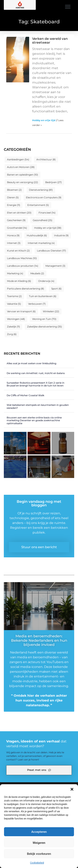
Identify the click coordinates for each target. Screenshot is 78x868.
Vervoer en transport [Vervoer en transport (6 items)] (21, 311)
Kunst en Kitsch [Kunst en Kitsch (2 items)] (18, 251)
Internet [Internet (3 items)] (14, 243)
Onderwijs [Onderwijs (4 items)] (46, 281)
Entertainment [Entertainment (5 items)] (38, 205)
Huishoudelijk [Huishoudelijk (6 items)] (37, 235)
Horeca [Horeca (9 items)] (13, 235)
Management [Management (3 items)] (55, 266)
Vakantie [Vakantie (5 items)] (14, 304)
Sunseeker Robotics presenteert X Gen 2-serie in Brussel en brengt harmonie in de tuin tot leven (35, 384)
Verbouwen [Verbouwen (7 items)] (37, 304)
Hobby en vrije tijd (44, 120)
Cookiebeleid (37, 863)
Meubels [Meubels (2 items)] (37, 273)
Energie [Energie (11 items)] (14, 205)
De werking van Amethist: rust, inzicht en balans (36, 373)
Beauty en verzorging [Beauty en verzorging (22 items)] (23, 182)
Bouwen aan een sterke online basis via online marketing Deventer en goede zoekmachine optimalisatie (34, 420)
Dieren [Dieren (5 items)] (13, 197)
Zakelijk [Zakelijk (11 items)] (13, 327)
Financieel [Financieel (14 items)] (47, 213)
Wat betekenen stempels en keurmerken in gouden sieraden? (38, 406)
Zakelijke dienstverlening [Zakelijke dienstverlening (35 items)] (45, 327)
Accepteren (39, 832)
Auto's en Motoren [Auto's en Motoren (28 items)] (21, 167)
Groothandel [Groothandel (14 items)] (17, 228)
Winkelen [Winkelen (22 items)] (51, 311)
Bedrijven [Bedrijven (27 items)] (53, 182)
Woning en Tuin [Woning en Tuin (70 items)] (44, 319)
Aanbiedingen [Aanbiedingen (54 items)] (18, 159)
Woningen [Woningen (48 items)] (16, 319)
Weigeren (39, 843)
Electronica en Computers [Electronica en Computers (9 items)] (44, 197)
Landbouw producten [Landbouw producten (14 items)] (23, 266)
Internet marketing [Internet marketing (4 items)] (41, 243)
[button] (72, 789)
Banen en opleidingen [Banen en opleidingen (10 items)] (23, 175)
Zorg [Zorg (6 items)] (12, 334)
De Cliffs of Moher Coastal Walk (25, 395)
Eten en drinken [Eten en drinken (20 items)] (19, 213)
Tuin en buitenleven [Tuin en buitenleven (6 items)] (43, 296)
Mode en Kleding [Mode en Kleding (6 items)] (19, 281)
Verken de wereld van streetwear (50, 41)
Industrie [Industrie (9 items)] (61, 235)
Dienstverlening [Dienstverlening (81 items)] (41, 190)
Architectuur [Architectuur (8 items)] (46, 159)
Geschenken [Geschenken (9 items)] (16, 220)
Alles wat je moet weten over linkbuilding (31, 363)
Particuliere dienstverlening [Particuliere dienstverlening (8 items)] (26, 289)
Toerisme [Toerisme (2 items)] (14, 296)
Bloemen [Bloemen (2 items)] (14, 190)
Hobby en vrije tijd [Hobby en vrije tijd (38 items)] (48, 228)
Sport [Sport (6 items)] (56, 289)
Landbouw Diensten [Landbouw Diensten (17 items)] (51, 251)
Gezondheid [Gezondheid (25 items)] (43, 220)
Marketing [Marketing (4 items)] (15, 273)
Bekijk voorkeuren (39, 854)
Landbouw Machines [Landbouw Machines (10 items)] (22, 258)
